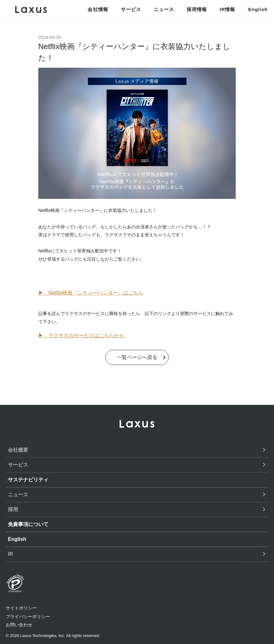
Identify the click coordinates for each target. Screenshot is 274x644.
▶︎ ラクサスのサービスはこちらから (81, 335)
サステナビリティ (28, 480)
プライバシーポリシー (28, 616)
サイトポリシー (21, 608)
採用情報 (197, 9)
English (258, 9)
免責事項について (28, 524)
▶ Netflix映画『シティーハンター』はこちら (91, 293)
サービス (131, 9)
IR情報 (227, 9)
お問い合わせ (19, 625)
